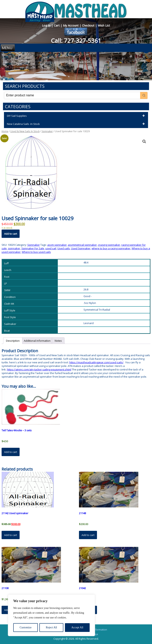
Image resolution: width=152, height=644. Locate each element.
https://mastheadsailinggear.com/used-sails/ (96, 362)
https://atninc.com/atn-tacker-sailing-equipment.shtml (39, 369)
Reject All (51, 627)
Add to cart (11, 234)
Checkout (89, 25)
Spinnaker (47, 131)
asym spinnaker (57, 245)
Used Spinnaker (81, 248)
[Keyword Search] (72, 95)
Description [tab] (13, 341)
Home (5, 131)
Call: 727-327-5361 (76, 41)
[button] (144, 142)
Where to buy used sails (36, 252)
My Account (71, 25)
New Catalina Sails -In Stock (76, 124)
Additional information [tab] (37, 341)
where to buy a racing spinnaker (111, 248)
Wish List (104, 25)
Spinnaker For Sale (33, 248)
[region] (51, 615)
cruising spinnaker (109, 245)
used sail (51, 248)
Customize (26, 627)
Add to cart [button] (11, 452)
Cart (57, 25)
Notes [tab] (58, 341)
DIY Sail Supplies (76, 116)
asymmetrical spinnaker (82, 245)
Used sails (64, 248)
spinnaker (14, 248)
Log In (47, 25)
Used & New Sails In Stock (25, 131)
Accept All (77, 627)
